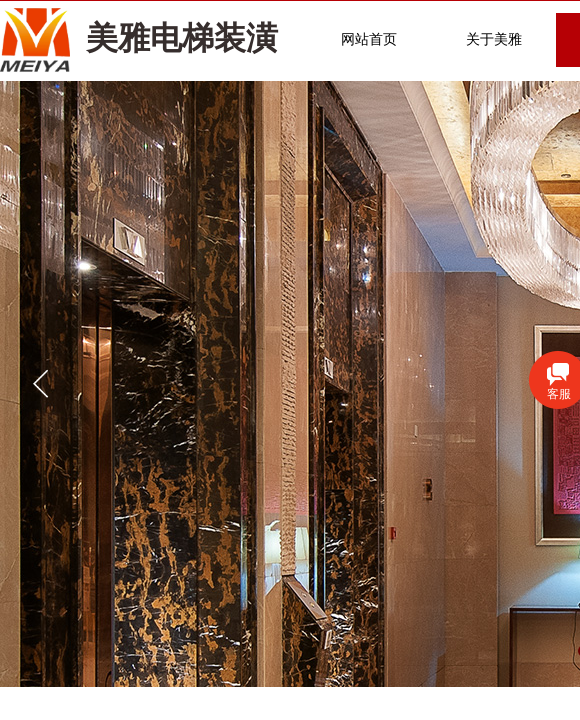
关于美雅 (494, 39)
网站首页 (369, 39)
